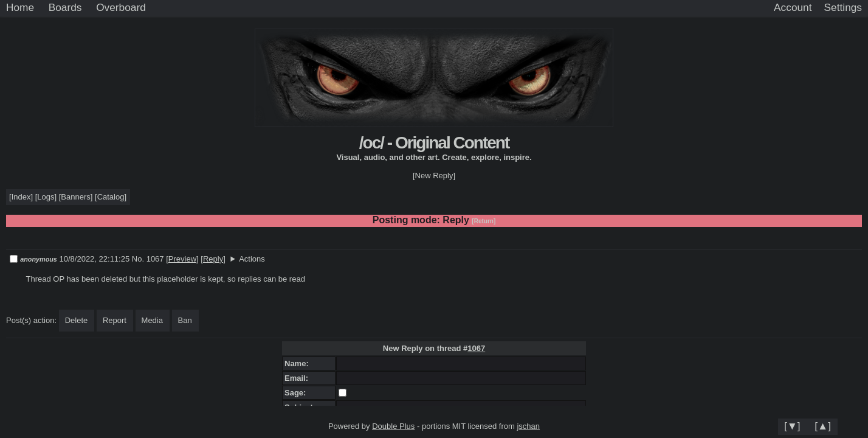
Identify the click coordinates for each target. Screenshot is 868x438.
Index (21, 197)
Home (20, 7)
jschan (528, 426)
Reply (213, 259)
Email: (298, 378)
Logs (46, 197)
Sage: (298, 393)
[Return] (484, 221)
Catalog (111, 197)
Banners (75, 197)
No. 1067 (149, 259)
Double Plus (393, 426)
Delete (77, 320)
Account (793, 7)
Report (115, 320)
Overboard (121, 7)
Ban (185, 320)
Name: (299, 363)
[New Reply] (434, 176)
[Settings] (843, 8)
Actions (252, 259)
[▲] (823, 426)
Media (152, 320)
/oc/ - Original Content (434, 143)
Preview (182, 259)
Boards (65, 7)
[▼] (792, 426)
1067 (476, 348)
